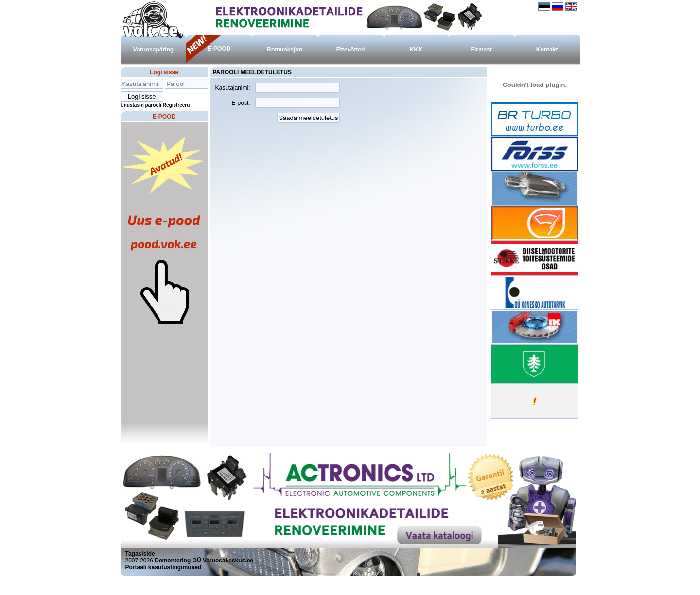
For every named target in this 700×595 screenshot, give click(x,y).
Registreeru (176, 105)
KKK (416, 50)
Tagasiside (140, 554)
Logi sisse (164, 72)
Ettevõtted (351, 50)
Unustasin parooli (141, 105)
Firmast (481, 50)
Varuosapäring (153, 50)
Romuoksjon (285, 50)
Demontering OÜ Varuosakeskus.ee (204, 561)
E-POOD (219, 49)
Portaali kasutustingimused (164, 567)
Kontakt (547, 50)
